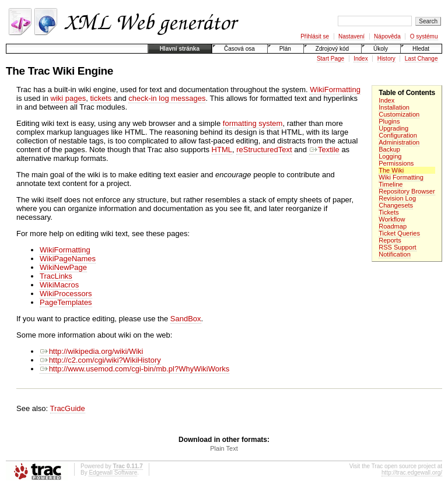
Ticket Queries (399, 233)
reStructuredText (264, 150)
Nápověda (387, 36)
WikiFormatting (335, 89)
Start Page (330, 59)
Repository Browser (407, 191)
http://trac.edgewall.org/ (412, 473)
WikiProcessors (66, 294)
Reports (390, 240)
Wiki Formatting (401, 177)
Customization (399, 114)
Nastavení (351, 36)
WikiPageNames (68, 259)
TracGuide (68, 408)
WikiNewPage (63, 267)
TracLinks (56, 276)
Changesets (396, 205)
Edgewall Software (113, 473)
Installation (394, 107)
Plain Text (224, 448)
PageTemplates (66, 302)
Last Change (421, 59)
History (386, 59)
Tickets (389, 212)
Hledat (421, 49)
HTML (222, 150)
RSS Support (397, 247)
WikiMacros (59, 285)
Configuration (398, 135)
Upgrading (393, 128)
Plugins (389, 121)
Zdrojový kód (332, 49)
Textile (324, 150)
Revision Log (397, 198)
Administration (399, 142)
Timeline (391, 184)
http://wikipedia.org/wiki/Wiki (91, 351)
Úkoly (381, 49)
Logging (390, 156)
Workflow (392, 219)
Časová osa (239, 49)
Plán (285, 49)
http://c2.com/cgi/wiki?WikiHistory (100, 360)
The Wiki (391, 170)
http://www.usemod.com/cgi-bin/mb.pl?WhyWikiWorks (134, 369)
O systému (424, 36)
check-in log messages (167, 98)
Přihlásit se (315, 36)
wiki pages (69, 98)
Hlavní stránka (180, 49)
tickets (101, 98)
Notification (395, 254)
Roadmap (393, 226)
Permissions (396, 163)
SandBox (186, 319)
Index (360, 59)
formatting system (253, 123)
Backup (389, 149)
